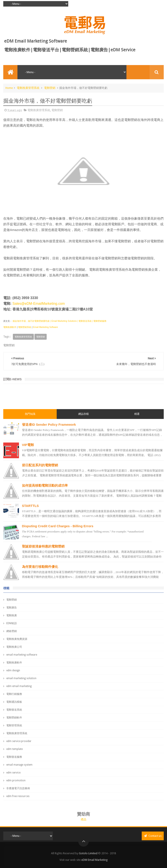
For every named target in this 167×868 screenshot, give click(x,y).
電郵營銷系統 (25, 327)
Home (9, 88)
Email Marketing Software (46, 327)
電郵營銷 (50, 88)
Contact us (153, 836)
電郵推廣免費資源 (17, 639)
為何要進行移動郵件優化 (40, 567)
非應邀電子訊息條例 (18, 788)
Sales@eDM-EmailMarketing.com (39, 304)
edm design (13, 670)
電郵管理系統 (14, 725)
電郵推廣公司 (14, 647)
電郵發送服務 (14, 757)
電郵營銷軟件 (14, 718)
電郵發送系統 (14, 710)
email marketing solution (21, 678)
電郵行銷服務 (14, 694)
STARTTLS (30, 506)
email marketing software (22, 655)
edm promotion (16, 780)
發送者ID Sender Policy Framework (49, 425)
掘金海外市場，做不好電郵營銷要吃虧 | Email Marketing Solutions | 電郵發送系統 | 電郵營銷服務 (59, 321)
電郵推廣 (12, 615)
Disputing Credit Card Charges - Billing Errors (58, 526)
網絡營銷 (12, 631)
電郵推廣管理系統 (28, 88)
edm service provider (19, 741)
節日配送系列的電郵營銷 (40, 465)
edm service (13, 773)
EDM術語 (12, 623)
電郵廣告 (12, 608)
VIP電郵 (28, 445)
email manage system (19, 765)
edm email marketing (19, 686)
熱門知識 (30, 414)
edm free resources (18, 796)
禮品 (83, 819)
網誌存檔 (83, 414)
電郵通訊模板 (14, 702)
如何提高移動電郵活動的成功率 (45, 485)
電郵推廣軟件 (10, 327)
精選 (137, 414)
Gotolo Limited (88, 853)
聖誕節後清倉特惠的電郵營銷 (43, 546)
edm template (14, 749)
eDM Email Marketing (95, 860)
